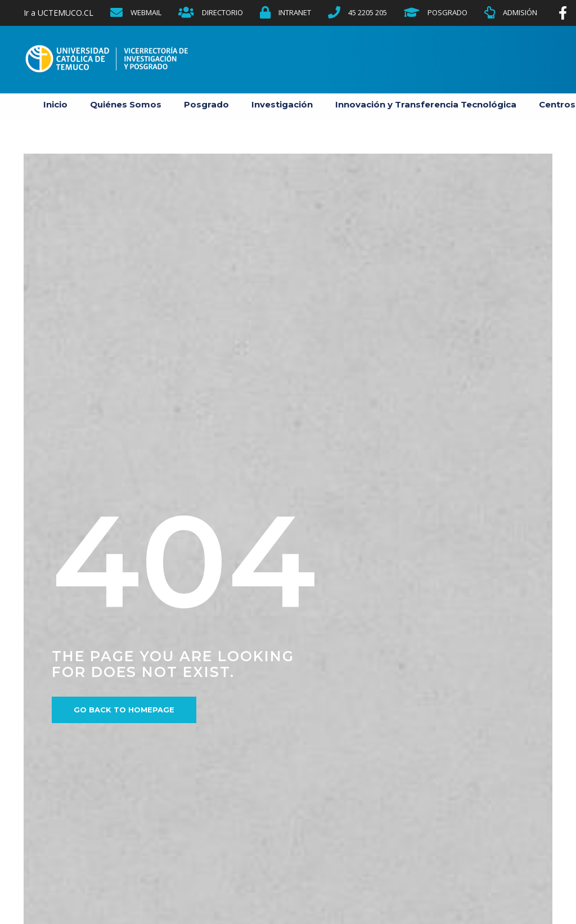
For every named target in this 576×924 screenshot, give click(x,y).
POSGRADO (447, 12)
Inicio (55, 104)
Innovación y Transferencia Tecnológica (426, 104)
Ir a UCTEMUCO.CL (58, 13)
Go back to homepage (124, 710)
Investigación (282, 104)
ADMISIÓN (520, 12)
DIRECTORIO (222, 12)
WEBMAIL (146, 12)
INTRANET (295, 12)
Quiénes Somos (126, 104)
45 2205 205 (368, 12)
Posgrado (206, 104)
